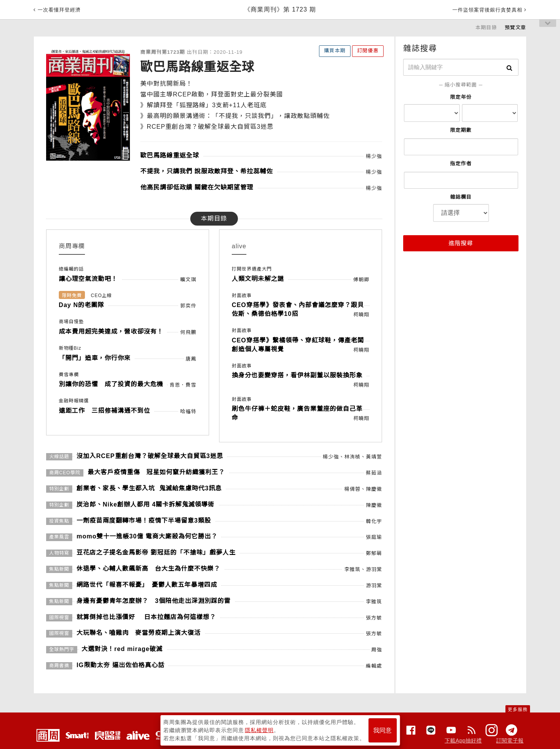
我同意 (382, 730)
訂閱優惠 (368, 51)
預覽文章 (515, 27)
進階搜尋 (461, 243)
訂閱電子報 (510, 741)
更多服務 (518, 709)
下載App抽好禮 (463, 741)
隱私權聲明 (259, 730)
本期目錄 (486, 27)
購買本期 (335, 51)
